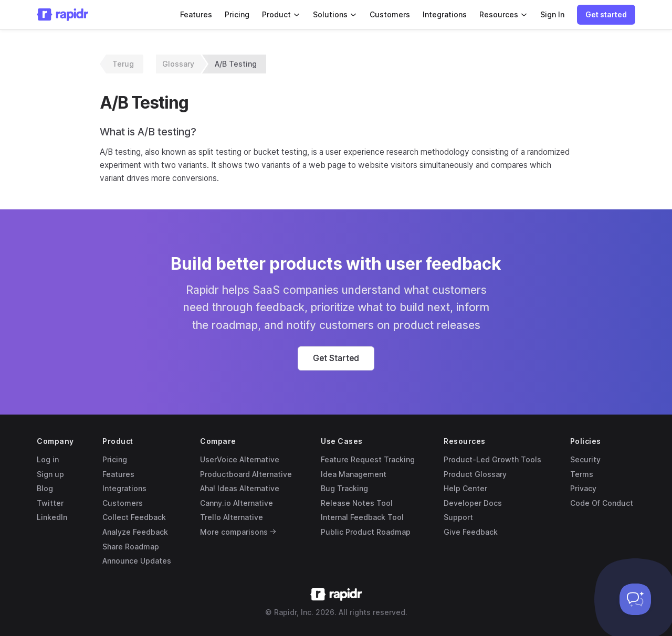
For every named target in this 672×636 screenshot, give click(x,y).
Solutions (335, 14)
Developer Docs (473, 503)
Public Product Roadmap (366, 532)
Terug (123, 64)
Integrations (445, 14)
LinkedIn (52, 517)
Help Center (465, 488)
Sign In (552, 14)
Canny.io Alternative (237, 503)
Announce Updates (137, 561)
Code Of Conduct (602, 503)
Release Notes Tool (357, 503)
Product (281, 14)
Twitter (50, 503)
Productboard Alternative (246, 474)
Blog (45, 488)
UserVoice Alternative (240, 459)
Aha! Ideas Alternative (240, 488)
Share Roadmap (131, 547)
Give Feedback (471, 532)
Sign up (50, 474)
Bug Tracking (344, 488)
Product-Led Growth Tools (492, 459)
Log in (48, 459)
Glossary (178, 64)
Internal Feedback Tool (362, 517)
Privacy (583, 488)
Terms (582, 474)
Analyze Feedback (135, 532)
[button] (606, 15)
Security (585, 459)
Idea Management (354, 474)
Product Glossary (475, 474)
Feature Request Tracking (368, 459)
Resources (503, 14)
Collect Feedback (134, 517)
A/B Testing (236, 64)
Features (196, 14)
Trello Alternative (232, 517)
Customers (390, 14)
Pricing (237, 14)
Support (458, 517)
